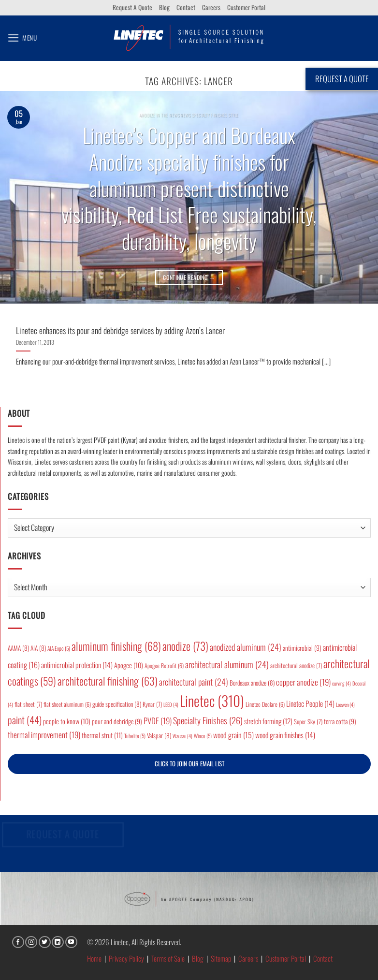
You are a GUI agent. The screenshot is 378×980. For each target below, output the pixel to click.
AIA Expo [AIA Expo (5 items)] (59, 648)
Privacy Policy (126, 958)
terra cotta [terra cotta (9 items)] (340, 721)
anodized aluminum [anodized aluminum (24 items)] (246, 647)
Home (94, 958)
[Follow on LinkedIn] (58, 942)
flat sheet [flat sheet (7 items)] (28, 704)
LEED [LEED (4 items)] (171, 704)
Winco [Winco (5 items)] (203, 736)
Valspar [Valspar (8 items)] (159, 735)
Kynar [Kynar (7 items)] (152, 704)
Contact (186, 7)
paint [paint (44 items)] (25, 720)
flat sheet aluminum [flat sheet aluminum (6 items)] (67, 704)
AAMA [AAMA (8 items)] (18, 648)
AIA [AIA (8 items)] (38, 648)
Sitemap (221, 958)
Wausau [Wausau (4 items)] (182, 736)
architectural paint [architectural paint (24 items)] (194, 682)
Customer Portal (246, 7)
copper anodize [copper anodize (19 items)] (303, 682)
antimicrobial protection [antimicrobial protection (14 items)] (77, 665)
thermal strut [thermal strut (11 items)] (102, 735)
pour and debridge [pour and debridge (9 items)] (117, 721)
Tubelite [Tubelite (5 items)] (135, 736)
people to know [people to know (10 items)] (67, 721)
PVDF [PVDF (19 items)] (158, 721)
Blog (164, 7)
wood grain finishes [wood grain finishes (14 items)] (285, 735)
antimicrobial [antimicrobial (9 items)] (302, 648)
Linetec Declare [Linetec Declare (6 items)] (265, 704)
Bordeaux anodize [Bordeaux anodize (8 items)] (252, 683)
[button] (22, 38)
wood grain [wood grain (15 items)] (233, 735)
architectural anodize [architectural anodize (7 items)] (296, 666)
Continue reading (189, 277)
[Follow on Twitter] (45, 942)
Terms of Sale (168, 958)
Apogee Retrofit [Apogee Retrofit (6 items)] (164, 666)
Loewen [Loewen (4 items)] (345, 704)
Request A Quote (132, 7)
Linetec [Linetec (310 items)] (212, 700)
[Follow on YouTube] (71, 942)
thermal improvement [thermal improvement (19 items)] (44, 735)
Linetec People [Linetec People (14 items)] (310, 703)
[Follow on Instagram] (31, 942)
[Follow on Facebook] (18, 942)
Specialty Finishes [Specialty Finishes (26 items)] (208, 720)
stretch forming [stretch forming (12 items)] (268, 721)
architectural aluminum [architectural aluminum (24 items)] (227, 664)
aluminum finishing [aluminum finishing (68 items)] (116, 646)
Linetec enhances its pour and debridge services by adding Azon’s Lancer (120, 330)
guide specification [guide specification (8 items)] (117, 704)
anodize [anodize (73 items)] (185, 646)
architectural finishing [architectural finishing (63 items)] (108, 680)
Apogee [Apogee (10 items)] (129, 665)
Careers (211, 7)
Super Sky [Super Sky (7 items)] (308, 722)
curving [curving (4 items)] (342, 683)
